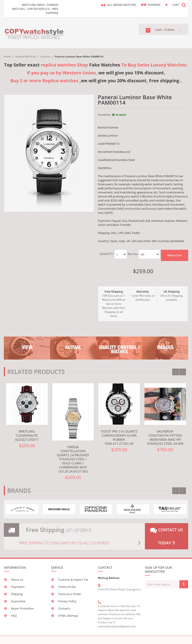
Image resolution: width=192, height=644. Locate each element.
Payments (18, 587)
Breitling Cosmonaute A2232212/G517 (27, 435)
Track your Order (70, 594)
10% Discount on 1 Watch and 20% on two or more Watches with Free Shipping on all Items (114, 304)
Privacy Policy (67, 601)
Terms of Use (67, 587)
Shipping (17, 594)
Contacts (64, 608)
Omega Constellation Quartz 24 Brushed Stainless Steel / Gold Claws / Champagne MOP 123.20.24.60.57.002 (73, 459)
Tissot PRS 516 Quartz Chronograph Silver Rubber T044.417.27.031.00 (119, 437)
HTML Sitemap (68, 616)
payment (154, 5)
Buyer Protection (22, 608)
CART (176, 5)
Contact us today (166, 536)
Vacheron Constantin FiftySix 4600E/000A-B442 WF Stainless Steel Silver (165, 437)
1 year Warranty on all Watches (143, 296)
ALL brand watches (122, 5)
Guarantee (18, 601)
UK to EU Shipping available (172, 296)
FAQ (14, 616)
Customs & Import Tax (73, 580)
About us (17, 580)
